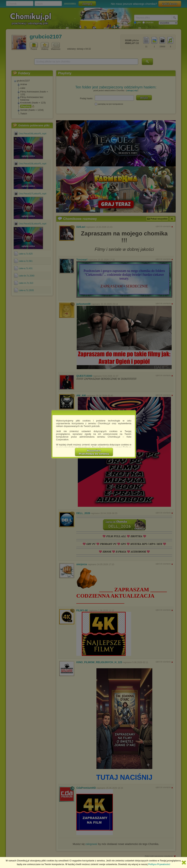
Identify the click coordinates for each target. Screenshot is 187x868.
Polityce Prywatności (159, 864)
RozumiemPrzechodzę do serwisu (94, 452)
